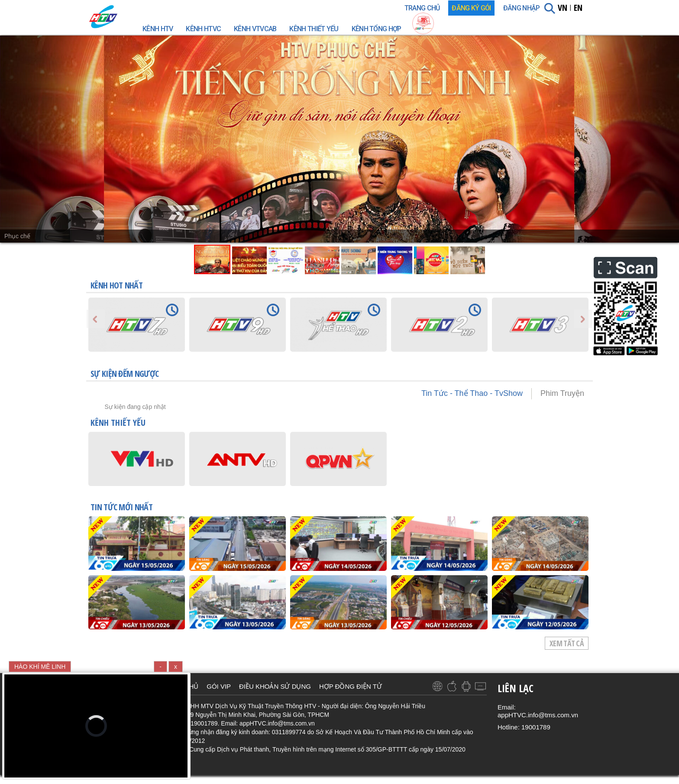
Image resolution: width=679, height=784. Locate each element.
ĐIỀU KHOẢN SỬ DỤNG (275, 686)
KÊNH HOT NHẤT (116, 285)
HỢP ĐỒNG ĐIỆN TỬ (351, 686)
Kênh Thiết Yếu (314, 29)
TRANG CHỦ (422, 8)
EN (578, 8)
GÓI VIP (219, 686)
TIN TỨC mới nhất (121, 508)
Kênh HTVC (203, 29)
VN (563, 8)
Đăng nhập (522, 8)
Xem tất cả (567, 643)
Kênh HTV (158, 29)
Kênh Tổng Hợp (377, 29)
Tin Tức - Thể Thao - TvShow (472, 393)
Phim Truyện (562, 393)
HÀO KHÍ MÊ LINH (40, 667)
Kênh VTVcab (255, 29)
